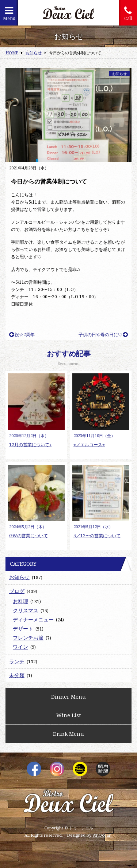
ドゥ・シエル (81, 828)
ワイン (20, 647)
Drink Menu (68, 734)
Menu (9, 14)
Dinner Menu (68, 697)
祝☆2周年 (22, 335)
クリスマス (26, 610)
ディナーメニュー (33, 619)
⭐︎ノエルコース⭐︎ (89, 445)
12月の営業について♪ (30, 445)
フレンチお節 (28, 638)
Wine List (68, 715)
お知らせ (119, 74)
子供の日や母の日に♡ (103, 335)
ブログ (17, 591)
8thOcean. (102, 835)
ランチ (17, 661)
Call (128, 14)
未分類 (17, 675)
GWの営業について (28, 536)
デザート (23, 629)
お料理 (20, 601)
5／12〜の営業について (97, 536)
